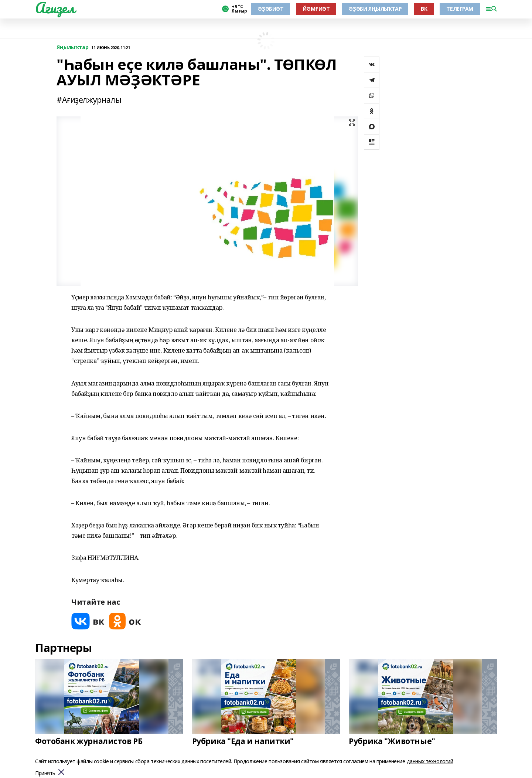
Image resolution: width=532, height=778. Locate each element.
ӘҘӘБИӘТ (271, 9)
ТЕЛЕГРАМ (460, 9)
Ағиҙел (55, 8)
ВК (424, 9)
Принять (45, 773)
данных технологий (430, 761)
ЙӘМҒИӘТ (316, 9)
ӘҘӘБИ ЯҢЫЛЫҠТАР (375, 9)
